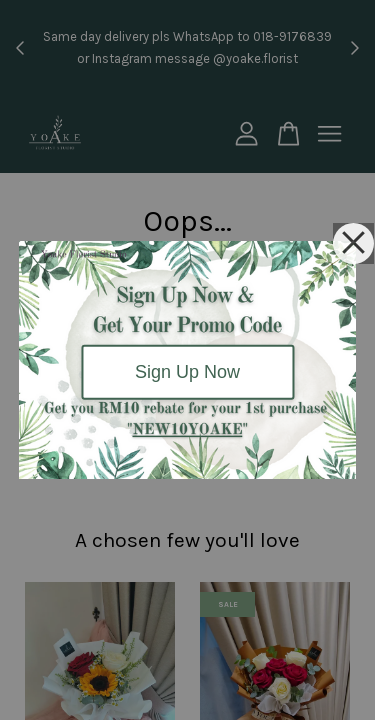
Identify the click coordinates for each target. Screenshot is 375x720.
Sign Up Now (187, 372)
